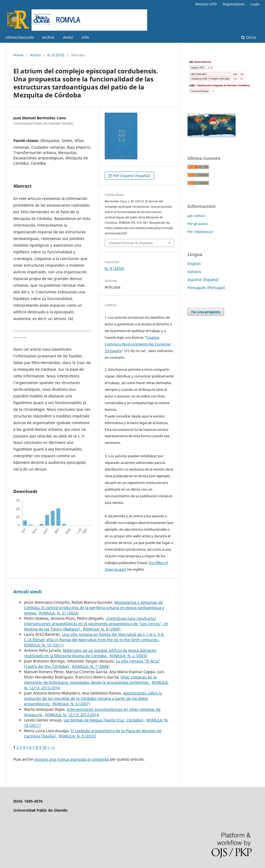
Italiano (194, 272)
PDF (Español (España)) (131, 176)
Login (255, 4)
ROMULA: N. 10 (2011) (44, 645)
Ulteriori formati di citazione (131, 243)
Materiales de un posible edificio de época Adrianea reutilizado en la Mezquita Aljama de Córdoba (90, 653)
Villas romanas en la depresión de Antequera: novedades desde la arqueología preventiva (90, 680)
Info (85, 37)
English (194, 264)
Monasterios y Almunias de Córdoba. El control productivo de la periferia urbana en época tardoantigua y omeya (94, 608)
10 (44, 747)
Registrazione (234, 4)
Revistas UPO (206, 4)
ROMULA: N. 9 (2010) (77, 736)
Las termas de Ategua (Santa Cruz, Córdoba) (104, 720)
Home (18, 55)
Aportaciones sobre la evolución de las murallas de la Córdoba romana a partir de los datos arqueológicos (93, 698)
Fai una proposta (206, 312)
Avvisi (68, 37)
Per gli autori (198, 224)
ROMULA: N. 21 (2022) (59, 613)
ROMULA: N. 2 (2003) (128, 656)
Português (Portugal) (206, 288)
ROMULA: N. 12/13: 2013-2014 (72, 715)
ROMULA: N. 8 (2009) (102, 629)
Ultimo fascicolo (20, 37)
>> (53, 747)
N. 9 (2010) (56, 55)
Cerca (249, 37)
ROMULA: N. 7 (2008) (91, 666)
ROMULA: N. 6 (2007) (71, 704)
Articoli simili (28, 592)
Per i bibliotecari (200, 232)
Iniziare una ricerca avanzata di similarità (71, 759)
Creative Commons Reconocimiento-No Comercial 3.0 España (138, 344)
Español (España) (203, 280)
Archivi (48, 37)
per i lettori (196, 216)
